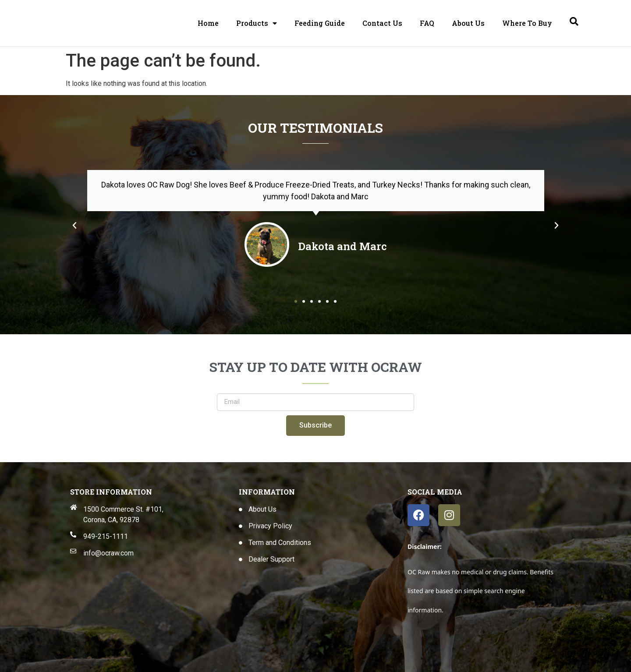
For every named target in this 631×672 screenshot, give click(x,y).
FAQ (427, 23)
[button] (74, 226)
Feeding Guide (320, 23)
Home (208, 23)
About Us (468, 23)
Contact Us (382, 23)
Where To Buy (527, 23)
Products (257, 23)
